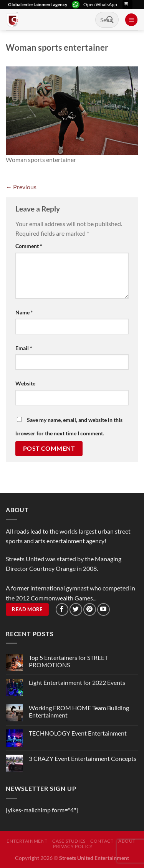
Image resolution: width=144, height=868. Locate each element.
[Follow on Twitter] (76, 609)
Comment (29, 246)
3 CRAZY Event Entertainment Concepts (83, 758)
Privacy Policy (73, 846)
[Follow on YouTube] (103, 609)
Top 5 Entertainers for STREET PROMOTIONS (68, 661)
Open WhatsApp (100, 4)
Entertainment (27, 841)
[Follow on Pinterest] (90, 609)
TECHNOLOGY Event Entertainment (78, 733)
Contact (102, 841)
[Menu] (131, 20)
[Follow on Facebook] (62, 609)
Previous (21, 187)
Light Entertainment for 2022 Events (77, 682)
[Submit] (110, 20)
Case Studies (69, 841)
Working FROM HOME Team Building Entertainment (79, 711)
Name (24, 312)
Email (24, 348)
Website (25, 383)
